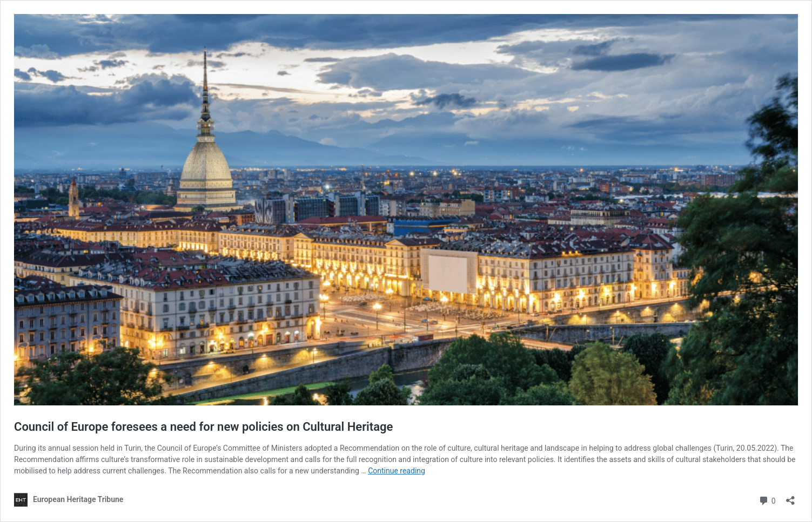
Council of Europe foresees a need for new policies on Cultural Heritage (203, 427)
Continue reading (397, 471)
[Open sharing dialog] (790, 497)
